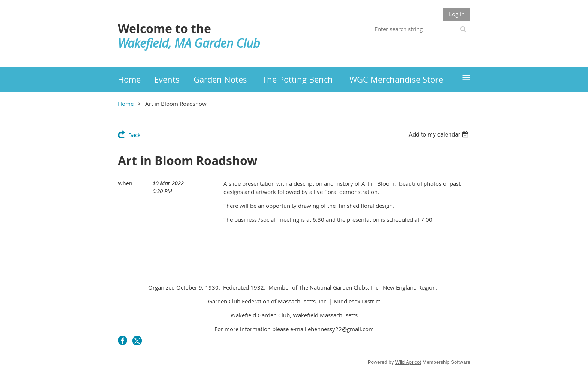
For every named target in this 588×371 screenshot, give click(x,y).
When (125, 183)
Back (134, 135)
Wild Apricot (408, 362)
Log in (457, 14)
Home (126, 104)
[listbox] (439, 134)
